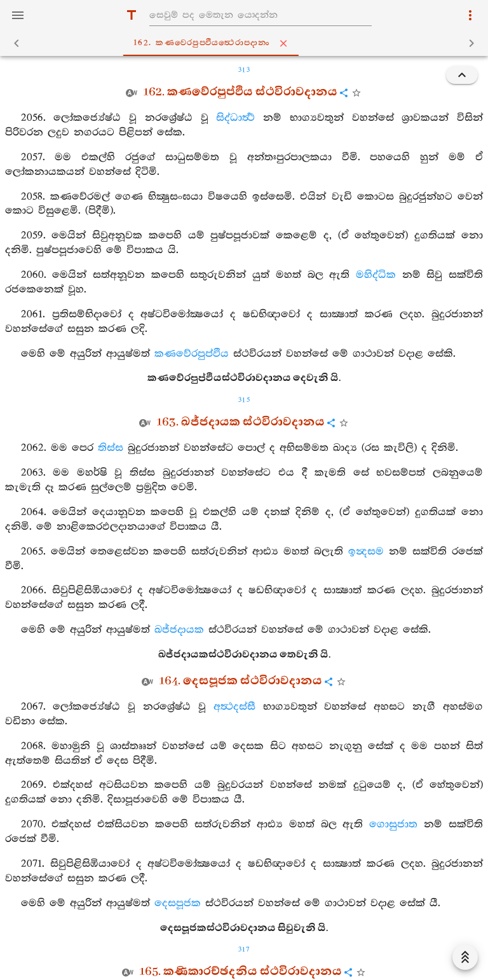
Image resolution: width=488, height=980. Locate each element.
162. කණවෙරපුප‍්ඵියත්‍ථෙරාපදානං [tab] (247, 43)
